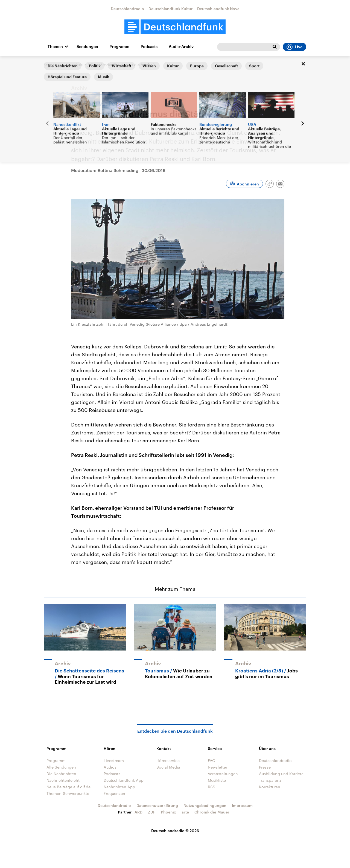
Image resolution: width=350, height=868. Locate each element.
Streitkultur (76, 65)
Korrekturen (270, 787)
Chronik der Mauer (212, 812)
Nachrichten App (119, 787)
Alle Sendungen (61, 767)
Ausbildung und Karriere (281, 774)
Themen (55, 47)
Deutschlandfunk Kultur (171, 9)
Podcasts (149, 47)
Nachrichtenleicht (63, 780)
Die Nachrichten (61, 774)
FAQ (212, 760)
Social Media (168, 767)
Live (294, 47)
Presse (265, 767)
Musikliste (217, 780)
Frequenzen (114, 793)
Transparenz (270, 780)
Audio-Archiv (181, 47)
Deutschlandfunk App (124, 780)
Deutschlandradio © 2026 (175, 831)
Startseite (52, 65)
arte (185, 812)
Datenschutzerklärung (157, 805)
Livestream (114, 760)
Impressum (242, 805)
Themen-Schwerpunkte (68, 793)
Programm (119, 47)
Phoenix (168, 812)
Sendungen (87, 47)
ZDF (152, 812)
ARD (138, 812)
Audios (110, 767)
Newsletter (218, 767)
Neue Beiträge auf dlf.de (68, 787)
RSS (212, 787)
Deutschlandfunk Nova (218, 9)
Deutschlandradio (127, 9)
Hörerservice (168, 760)
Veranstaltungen (223, 774)
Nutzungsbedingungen (205, 805)
